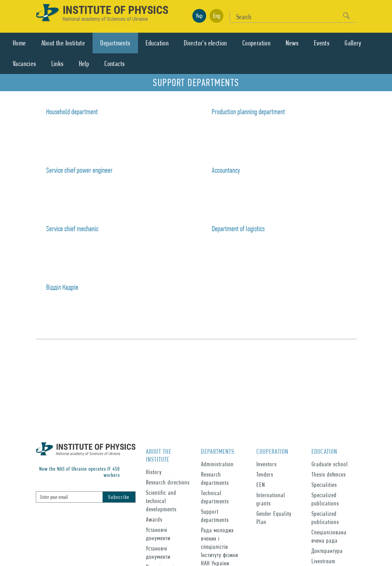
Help (84, 64)
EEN (261, 485)
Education (157, 43)
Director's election (205, 43)
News (292, 43)
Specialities (324, 485)
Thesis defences (329, 474)
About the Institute (63, 43)
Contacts (114, 64)
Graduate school (330, 464)
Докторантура (327, 551)
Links (57, 64)
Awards (154, 519)
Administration (217, 464)
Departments (115, 43)
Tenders (265, 474)
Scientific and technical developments (161, 501)
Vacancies (24, 64)
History (154, 472)
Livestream (324, 561)
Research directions (168, 482)
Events (322, 43)
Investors (267, 464)
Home (19, 43)
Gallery (353, 43)
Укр (199, 16)
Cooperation (256, 43)
